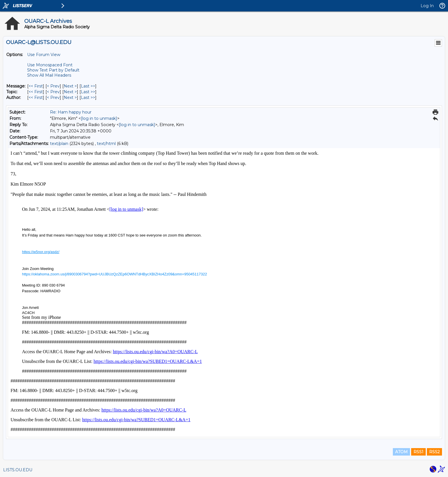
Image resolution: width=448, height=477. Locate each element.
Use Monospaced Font (50, 65)
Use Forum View (44, 55)
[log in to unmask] (99, 118)
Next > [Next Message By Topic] (70, 92)
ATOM (401, 452)
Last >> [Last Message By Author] (88, 98)
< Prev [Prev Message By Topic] (53, 92)
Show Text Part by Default (53, 70)
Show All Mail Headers (49, 75)
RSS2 (434, 452)
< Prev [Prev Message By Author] (53, 98)
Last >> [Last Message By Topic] (88, 92)
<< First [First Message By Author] (36, 98)
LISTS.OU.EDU (18, 470)
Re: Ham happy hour (71, 112)
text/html (106, 144)
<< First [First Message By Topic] (36, 92)
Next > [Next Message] (70, 86)
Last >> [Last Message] (88, 86)
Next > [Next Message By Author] (70, 98)
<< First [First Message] (36, 86)
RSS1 (418, 452)
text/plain (59, 144)
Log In (427, 6)
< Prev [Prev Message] (53, 86)
